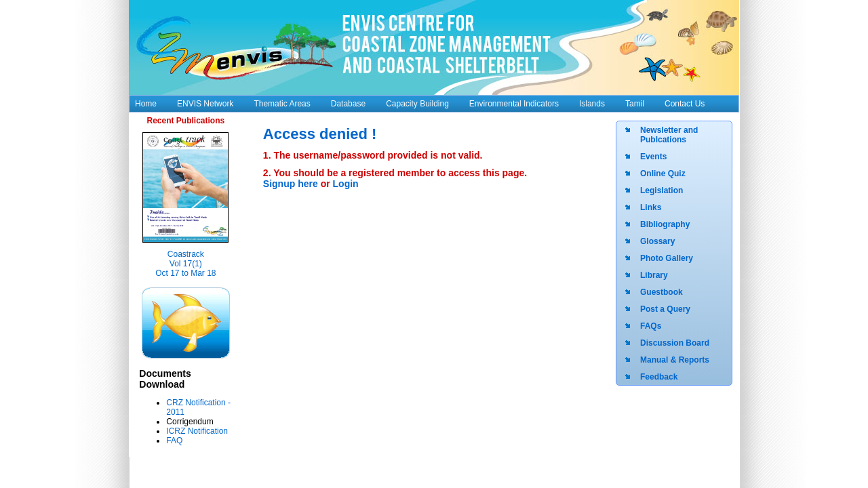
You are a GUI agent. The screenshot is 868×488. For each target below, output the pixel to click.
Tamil (635, 104)
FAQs (651, 326)
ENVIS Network (205, 104)
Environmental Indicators (514, 104)
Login (346, 184)
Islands (592, 104)
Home (146, 104)
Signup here (292, 184)
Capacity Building (417, 104)
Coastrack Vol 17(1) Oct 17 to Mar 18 (185, 264)
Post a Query (665, 309)
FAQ (174, 441)
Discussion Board (675, 343)
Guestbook (662, 292)
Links (651, 207)
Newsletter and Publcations (669, 135)
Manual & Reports (675, 360)
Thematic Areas (282, 104)
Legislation (662, 190)
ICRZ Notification (197, 431)
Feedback (659, 377)
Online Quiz (663, 174)
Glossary (657, 241)
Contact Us (685, 104)
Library (654, 275)
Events (653, 157)
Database (348, 104)
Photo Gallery (667, 258)
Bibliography (665, 224)
